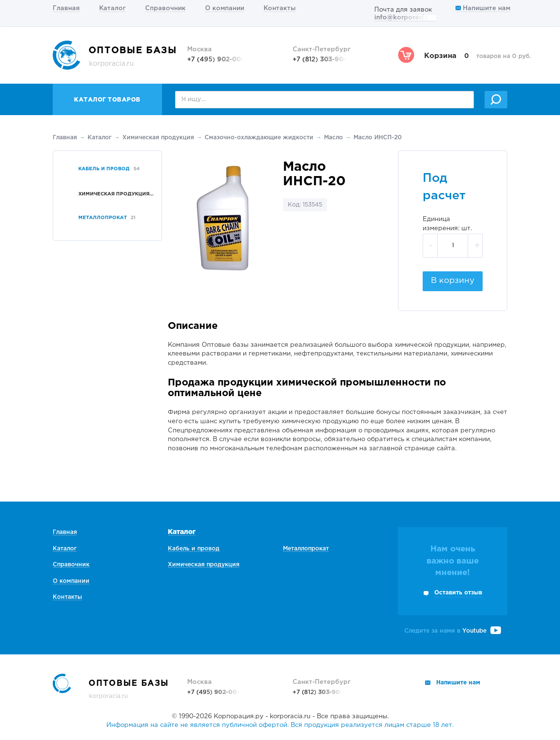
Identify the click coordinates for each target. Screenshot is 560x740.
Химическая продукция (158, 138)
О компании (225, 8)
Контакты (280, 8)
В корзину (453, 281)
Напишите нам (483, 8)
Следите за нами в (453, 631)
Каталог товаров (107, 100)
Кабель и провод (194, 549)
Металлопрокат (306, 549)
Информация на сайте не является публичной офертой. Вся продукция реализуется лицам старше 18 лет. (280, 725)
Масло (333, 138)
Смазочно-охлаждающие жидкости (259, 138)
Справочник (165, 8)
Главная (66, 8)
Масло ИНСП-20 (378, 138)
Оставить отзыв (458, 593)
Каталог (112, 8)
